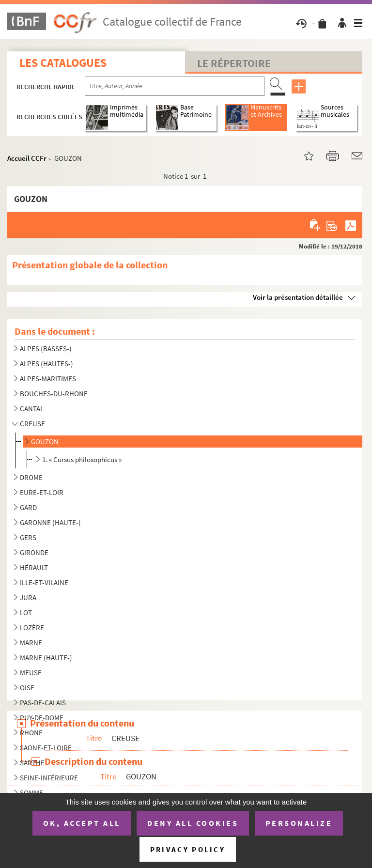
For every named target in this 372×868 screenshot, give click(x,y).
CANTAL (32, 409)
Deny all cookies (193, 823)
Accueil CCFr (27, 158)
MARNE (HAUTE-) (46, 658)
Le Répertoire (234, 63)
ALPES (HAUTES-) (46, 364)
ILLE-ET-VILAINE (44, 582)
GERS (28, 537)
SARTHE (32, 763)
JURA (28, 597)
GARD (28, 507)
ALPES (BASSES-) (46, 349)
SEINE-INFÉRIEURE (49, 778)
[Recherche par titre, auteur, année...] (175, 86)
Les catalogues (63, 63)
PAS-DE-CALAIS (43, 703)
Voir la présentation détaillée (298, 297)
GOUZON (45, 442)
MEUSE (31, 673)
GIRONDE (34, 552)
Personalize (299, 823)
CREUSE (32, 424)
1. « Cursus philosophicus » (82, 459)
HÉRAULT (34, 567)
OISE (27, 688)
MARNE (31, 643)
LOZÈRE (32, 628)
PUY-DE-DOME (42, 718)
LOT (26, 612)
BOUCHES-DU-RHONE (54, 394)
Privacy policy (188, 849)
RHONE (31, 733)
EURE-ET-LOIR (42, 492)
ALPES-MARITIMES (48, 379)
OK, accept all (82, 823)
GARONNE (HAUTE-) (50, 522)
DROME (31, 477)
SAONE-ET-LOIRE (46, 748)
